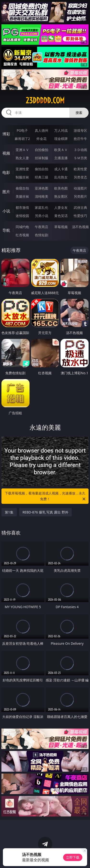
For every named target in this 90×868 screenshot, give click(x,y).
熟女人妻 (22, 158)
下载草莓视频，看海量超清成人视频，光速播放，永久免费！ (46, 496)
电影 (6, 172)
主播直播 (61, 158)
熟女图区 (61, 196)
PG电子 (22, 130)
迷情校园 (22, 216)
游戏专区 (80, 130)
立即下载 (73, 857)
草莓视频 (61, 227)
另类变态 (80, 177)
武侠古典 (80, 207)
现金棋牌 (61, 139)
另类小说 (42, 216)
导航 (6, 230)
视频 (6, 153)
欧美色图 (61, 188)
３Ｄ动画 (80, 150)
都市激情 (22, 207)
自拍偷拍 (42, 150)
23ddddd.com (45, 100)
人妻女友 (61, 207)
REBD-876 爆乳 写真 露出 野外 (45, 512)
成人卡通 (61, 169)
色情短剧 (42, 235)
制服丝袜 (22, 177)
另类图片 (80, 196)
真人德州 (42, 130)
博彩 (6, 134)
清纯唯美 (42, 196)
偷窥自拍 (22, 188)
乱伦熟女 (61, 177)
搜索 (79, 113)
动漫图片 (80, 188)
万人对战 (61, 130)
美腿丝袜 (22, 196)
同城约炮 (22, 227)
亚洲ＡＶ (22, 150)
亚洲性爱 (22, 169)
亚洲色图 (42, 188)
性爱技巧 (80, 216)
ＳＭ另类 (80, 158)
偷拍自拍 (42, 169)
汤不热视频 (80, 227)
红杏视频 (22, 235)
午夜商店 (42, 227)
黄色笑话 (61, 216)
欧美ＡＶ (61, 150)
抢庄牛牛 (80, 139)
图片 (6, 192)
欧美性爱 (80, 169)
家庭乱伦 (42, 207)
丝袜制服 (42, 158)
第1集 (9, 512)
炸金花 (42, 139)
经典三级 (42, 177)
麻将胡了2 (22, 139)
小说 (6, 211)
